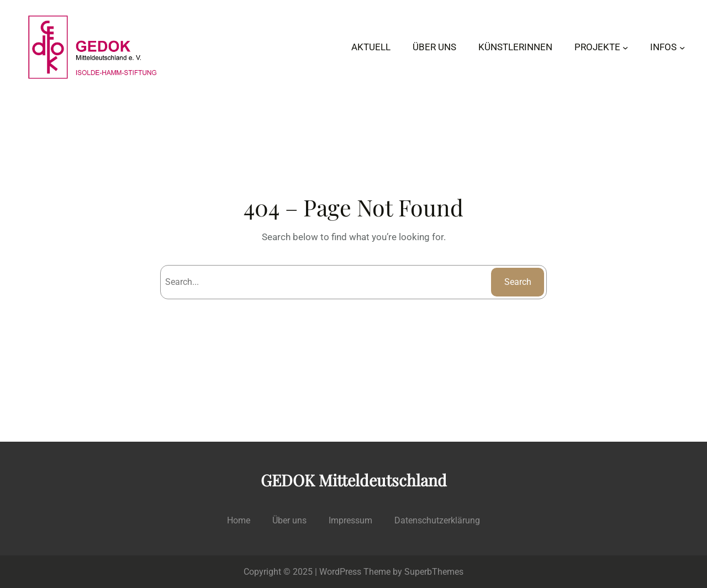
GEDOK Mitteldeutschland (354, 480)
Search (518, 282)
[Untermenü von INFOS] (682, 47)
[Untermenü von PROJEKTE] (625, 47)
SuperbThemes (434, 572)
